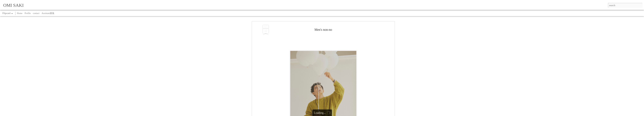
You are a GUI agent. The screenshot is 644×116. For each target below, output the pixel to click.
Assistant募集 (48, 13)
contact (36, 13)
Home (20, 13)
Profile (28, 13)
